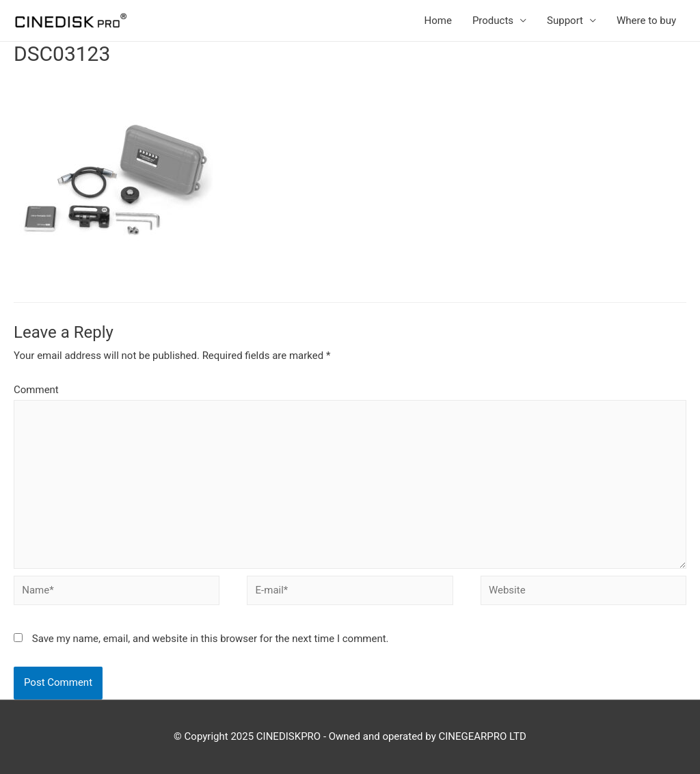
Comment (36, 390)
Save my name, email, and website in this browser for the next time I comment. (211, 639)
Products (493, 21)
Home (438, 21)
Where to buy (646, 21)
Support (565, 21)
